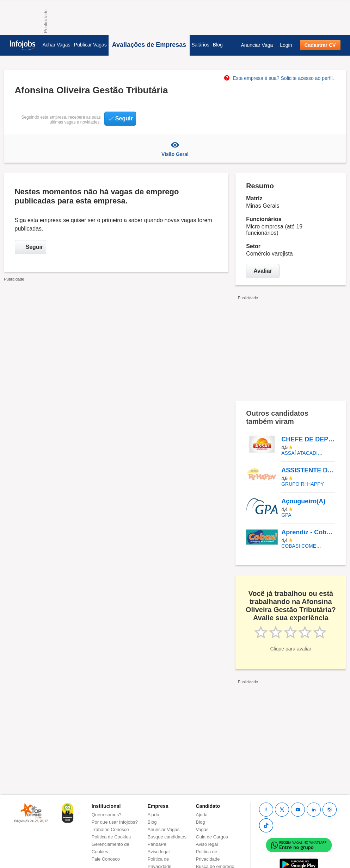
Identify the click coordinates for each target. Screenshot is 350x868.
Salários (200, 45)
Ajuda (153, 815)
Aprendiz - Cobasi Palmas (308, 532)
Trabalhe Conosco (110, 829)
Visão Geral (175, 149)
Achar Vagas (57, 45)
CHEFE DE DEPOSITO (308, 439)
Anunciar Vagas (164, 829)
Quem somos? (107, 815)
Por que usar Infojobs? (115, 822)
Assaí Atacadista (303, 453)
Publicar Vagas (90, 45)
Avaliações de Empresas (149, 45)
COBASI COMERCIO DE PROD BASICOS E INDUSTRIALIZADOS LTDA (303, 546)
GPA (286, 515)
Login (286, 45)
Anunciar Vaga (257, 45)
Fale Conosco (106, 859)
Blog (218, 45)
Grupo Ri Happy (303, 484)
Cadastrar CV (320, 45)
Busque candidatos (167, 837)
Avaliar (263, 271)
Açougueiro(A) (303, 501)
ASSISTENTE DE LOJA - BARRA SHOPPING (308, 470)
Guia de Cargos (212, 837)
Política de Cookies (111, 837)
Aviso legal (159, 852)
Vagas (202, 829)
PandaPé (157, 844)
